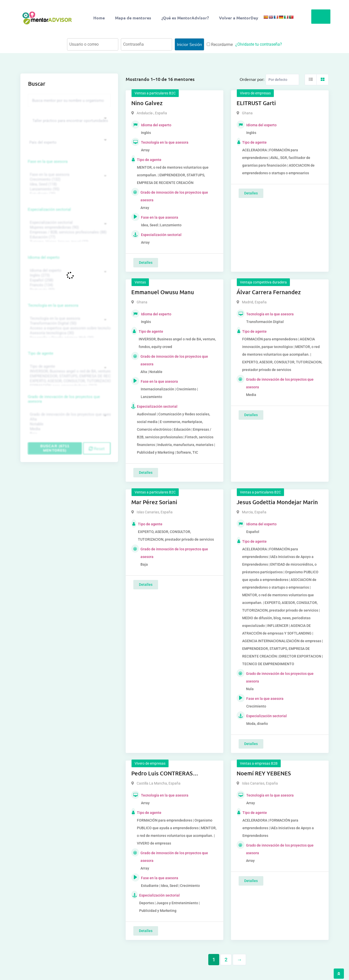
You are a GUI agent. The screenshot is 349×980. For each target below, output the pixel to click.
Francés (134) (69, 285)
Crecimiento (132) (69, 179)
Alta (69, 419)
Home (99, 18)
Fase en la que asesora (48, 162)
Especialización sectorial (49, 209)
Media (69, 429)
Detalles (146, 263)
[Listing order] (282, 80)
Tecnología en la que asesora (53, 305)
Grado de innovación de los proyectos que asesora (64, 399)
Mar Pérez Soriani (154, 502)
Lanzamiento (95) (69, 189)
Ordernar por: (252, 79)
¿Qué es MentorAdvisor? (185, 18)
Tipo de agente (41, 353)
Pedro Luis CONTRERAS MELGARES (162, 774)
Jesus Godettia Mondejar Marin (277, 502)
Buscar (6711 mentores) (55, 448)
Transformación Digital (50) (69, 323)
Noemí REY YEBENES (264, 773)
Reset (97, 449)
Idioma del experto (44, 257)
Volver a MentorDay (239, 18)
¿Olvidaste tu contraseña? (259, 44)
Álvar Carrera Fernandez (269, 292)
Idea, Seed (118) (69, 184)
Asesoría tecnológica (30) (69, 333)
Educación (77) (69, 237)
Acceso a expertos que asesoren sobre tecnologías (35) (69, 328)
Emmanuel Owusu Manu (163, 292)
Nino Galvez (147, 103)
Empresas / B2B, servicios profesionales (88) (69, 232)
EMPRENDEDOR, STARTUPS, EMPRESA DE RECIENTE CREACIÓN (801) (69, 376)
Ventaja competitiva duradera (263, 282)
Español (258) (69, 280)
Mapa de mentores (133, 18)
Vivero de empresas (255, 93)
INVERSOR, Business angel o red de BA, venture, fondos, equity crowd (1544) (69, 371)
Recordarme (220, 45)
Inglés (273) (69, 275)
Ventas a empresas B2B (259, 763)
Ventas (140, 282)
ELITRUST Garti (256, 103)
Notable (69, 424)
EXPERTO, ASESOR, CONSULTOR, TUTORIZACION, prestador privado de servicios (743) (69, 381)
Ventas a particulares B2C (155, 93)
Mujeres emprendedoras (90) (69, 227)
